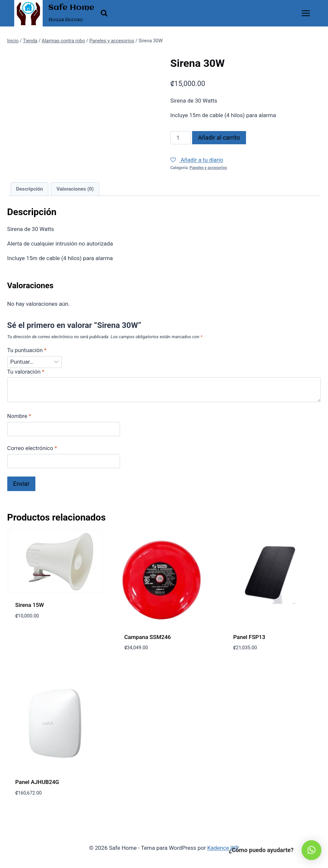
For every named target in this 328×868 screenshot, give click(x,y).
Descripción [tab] (29, 189)
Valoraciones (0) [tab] (75, 189)
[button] (311, 850)
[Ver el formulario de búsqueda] (104, 13)
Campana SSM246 (148, 637)
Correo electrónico (32, 448)
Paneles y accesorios (208, 168)
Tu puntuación (27, 350)
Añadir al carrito (219, 137)
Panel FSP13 (249, 637)
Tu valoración (26, 372)
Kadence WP (223, 848)
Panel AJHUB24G (37, 782)
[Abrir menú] (306, 13)
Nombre (19, 416)
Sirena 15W (30, 605)
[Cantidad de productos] (181, 138)
